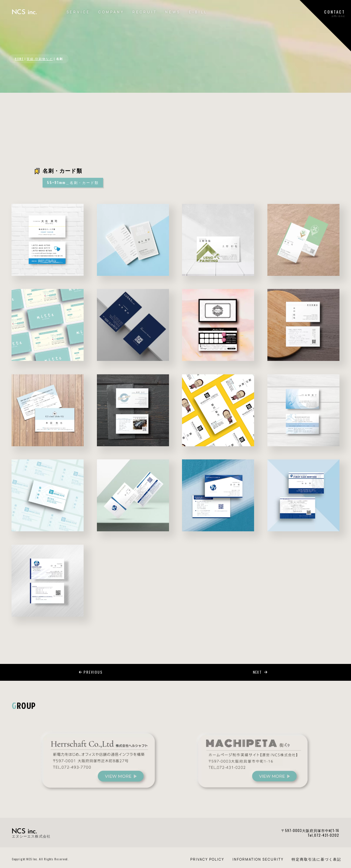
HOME (19, 59)
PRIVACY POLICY (207, 859)
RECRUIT (145, 12)
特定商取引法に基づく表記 (316, 859)
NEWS (173, 12)
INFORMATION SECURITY (258, 859)
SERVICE (78, 12)
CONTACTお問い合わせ (335, 13)
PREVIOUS (91, 672)
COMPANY (111, 12)
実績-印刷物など (40, 59)
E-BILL (198, 12)
